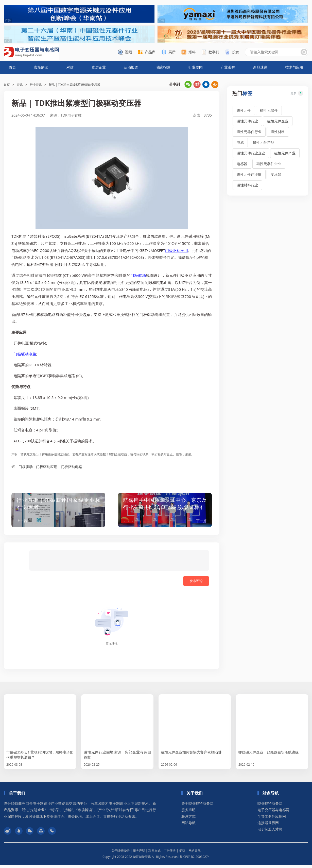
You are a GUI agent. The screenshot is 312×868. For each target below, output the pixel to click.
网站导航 (188, 826)
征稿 (182, 854)
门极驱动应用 (177, 250)
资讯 (20, 85)
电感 (240, 142)
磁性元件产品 (264, 142)
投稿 (236, 52)
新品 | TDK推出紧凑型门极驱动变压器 (75, 85)
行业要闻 (196, 67)
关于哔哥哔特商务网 (197, 806)
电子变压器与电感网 (273, 813)
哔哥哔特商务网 (270, 806)
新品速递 (260, 67)
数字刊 (214, 52)
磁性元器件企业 (269, 164)
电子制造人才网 (270, 832)
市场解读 (41, 67)
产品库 (150, 52)
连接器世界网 (268, 826)
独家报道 (163, 67)
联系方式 (188, 819)
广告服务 (170, 854)
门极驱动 (138, 275)
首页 (12, 67)
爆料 (192, 52)
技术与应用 (294, 67)
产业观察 (228, 67)
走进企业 (99, 67)
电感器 (242, 164)
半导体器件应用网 (272, 819)
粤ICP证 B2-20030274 (194, 860)
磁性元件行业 (247, 121)
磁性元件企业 (278, 121)
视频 (128, 52)
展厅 (172, 52)
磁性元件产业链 (249, 174)
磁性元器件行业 (249, 132)
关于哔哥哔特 (120, 854)
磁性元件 (244, 110)
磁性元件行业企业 (251, 153)
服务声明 (188, 813)
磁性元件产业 (285, 153)
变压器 (276, 174)
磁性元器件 (269, 110)
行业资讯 (36, 85)
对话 (70, 67)
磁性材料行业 (247, 185)
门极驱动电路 (25, 354)
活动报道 (131, 67)
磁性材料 (278, 132)
